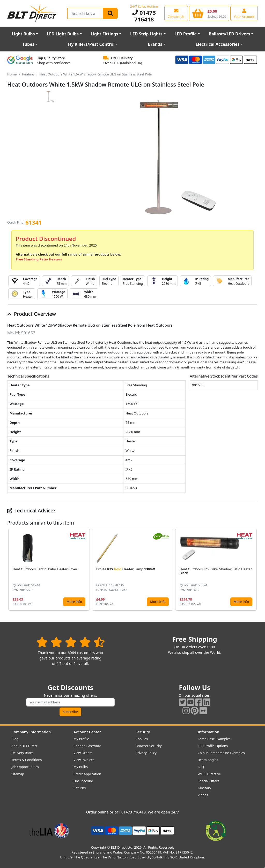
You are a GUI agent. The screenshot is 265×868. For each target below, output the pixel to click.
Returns (80, 788)
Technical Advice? (31, 510)
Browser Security (149, 746)
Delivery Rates (22, 753)
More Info (74, 602)
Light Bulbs (23, 34)
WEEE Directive (209, 774)
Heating (28, 74)
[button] (254, 570)
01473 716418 (144, 16)
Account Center (87, 732)
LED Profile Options (213, 746)
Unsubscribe (83, 781)
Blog (15, 739)
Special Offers (208, 781)
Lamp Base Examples (214, 739)
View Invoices (84, 760)
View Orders (83, 753)
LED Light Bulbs (63, 34)
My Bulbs (81, 767)
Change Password (87, 746)
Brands (155, 44)
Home (12, 74)
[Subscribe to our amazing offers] (70, 702)
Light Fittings (104, 34)
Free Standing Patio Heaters (39, 259)
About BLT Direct (24, 746)
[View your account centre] (244, 13)
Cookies (142, 739)
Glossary (204, 788)
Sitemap (18, 774)
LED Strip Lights (146, 34)
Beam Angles (208, 760)
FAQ (201, 767)
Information (208, 732)
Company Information (31, 732)
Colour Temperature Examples (221, 753)
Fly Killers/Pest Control (91, 44)
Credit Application (87, 774)
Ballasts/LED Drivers (230, 34)
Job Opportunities (25, 767)
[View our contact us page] (176, 13)
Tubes (28, 44)
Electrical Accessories (218, 44)
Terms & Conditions (27, 760)
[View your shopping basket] (209, 13)
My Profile (81, 739)
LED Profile (186, 34)
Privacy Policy (146, 753)
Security (143, 732)
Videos (203, 795)
